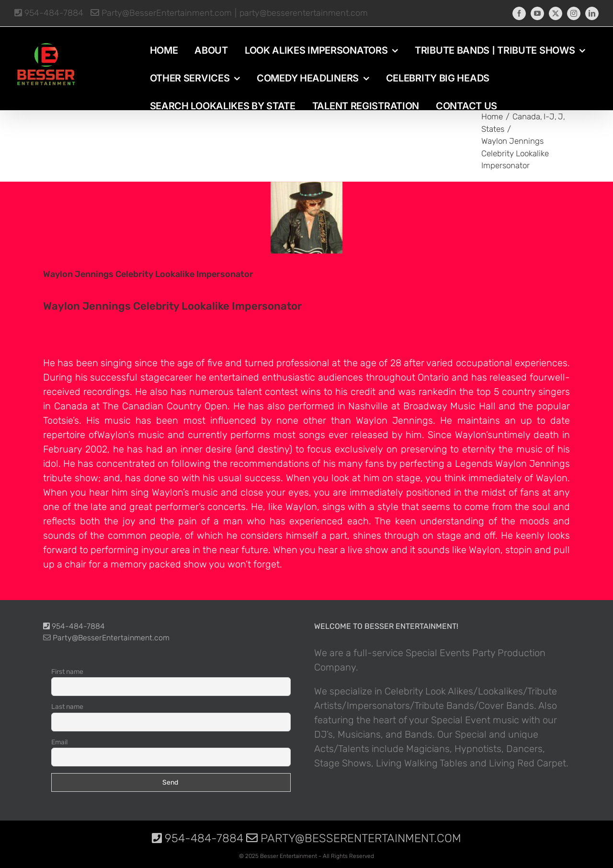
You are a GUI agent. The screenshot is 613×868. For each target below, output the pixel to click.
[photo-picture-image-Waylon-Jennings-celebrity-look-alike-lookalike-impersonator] (306, 218)
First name (67, 672)
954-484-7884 (49, 13)
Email (59, 742)
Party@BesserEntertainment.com (161, 13)
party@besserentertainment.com (304, 13)
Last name (67, 707)
